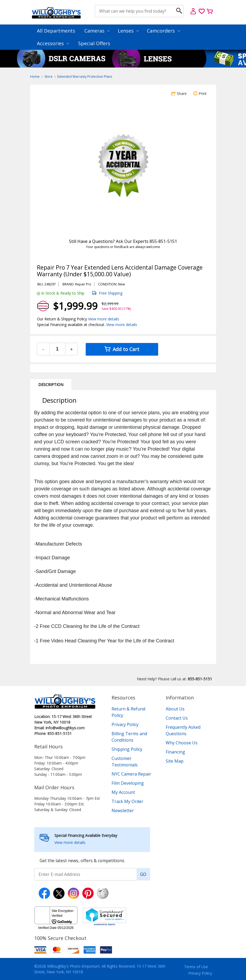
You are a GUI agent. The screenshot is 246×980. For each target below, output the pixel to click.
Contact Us (177, 718)
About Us (175, 709)
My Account (123, 792)
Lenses (128, 31)
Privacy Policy (125, 724)
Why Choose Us (182, 743)
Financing (175, 752)
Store (48, 77)
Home (35, 77)
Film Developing (128, 783)
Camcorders (163, 31)
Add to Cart (122, 349)
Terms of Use (196, 967)
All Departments (56, 31)
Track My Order (127, 801)
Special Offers (94, 43)
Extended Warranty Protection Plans (85, 77)
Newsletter (123, 811)
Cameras (97, 31)
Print (200, 93)
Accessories (53, 43)
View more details (104, 319)
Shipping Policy (127, 749)
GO (143, 874)
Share (179, 93)
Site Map (175, 761)
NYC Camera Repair (131, 774)
